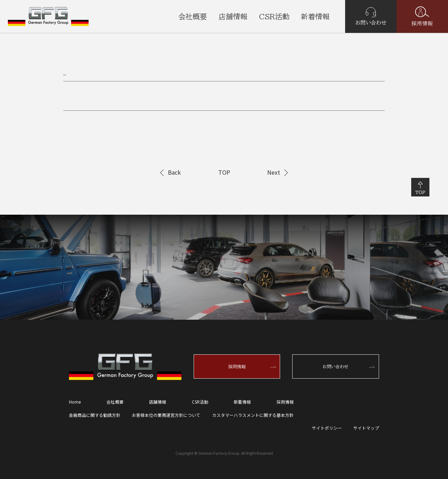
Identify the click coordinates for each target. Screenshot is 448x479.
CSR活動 (274, 16)
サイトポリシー (327, 428)
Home (75, 402)
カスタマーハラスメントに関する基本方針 (253, 415)
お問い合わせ (371, 16)
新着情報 (315, 16)
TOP (224, 172)
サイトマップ (366, 428)
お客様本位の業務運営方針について (166, 415)
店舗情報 (233, 16)
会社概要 (193, 16)
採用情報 (422, 16)
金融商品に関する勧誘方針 (95, 415)
